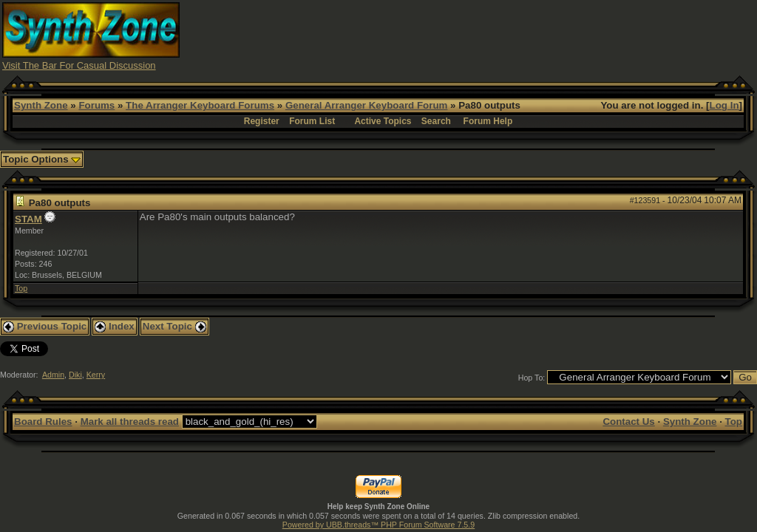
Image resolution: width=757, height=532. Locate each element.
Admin (53, 375)
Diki (75, 375)
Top (21, 288)
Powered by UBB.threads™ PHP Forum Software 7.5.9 (378, 525)
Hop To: (532, 378)
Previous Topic (45, 326)
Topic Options (42, 159)
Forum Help (488, 121)
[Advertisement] (486, 35)
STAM (28, 219)
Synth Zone (41, 105)
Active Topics (383, 121)
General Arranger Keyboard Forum (366, 105)
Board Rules (43, 422)
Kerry (96, 375)
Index (115, 326)
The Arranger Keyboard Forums (200, 105)
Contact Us (628, 422)
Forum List (312, 121)
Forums (96, 105)
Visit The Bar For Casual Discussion (79, 65)
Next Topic (174, 326)
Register (262, 121)
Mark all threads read (130, 422)
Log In (724, 105)
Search (436, 121)
